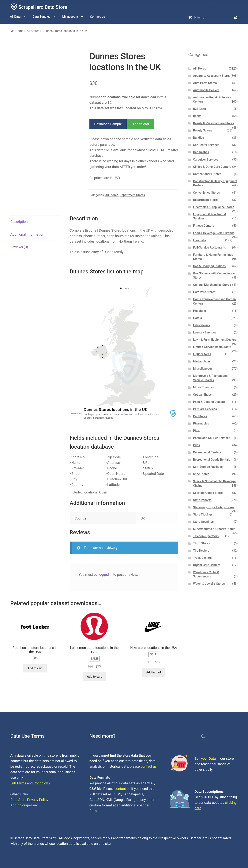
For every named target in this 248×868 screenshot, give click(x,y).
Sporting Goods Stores (208, 493)
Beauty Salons (203, 130)
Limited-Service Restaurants (212, 347)
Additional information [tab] (27, 234)
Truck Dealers (202, 558)
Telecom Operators (206, 536)
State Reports (202, 500)
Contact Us (98, 17)
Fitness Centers (204, 226)
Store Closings (203, 514)
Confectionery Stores (207, 174)
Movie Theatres (203, 387)
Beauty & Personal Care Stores (214, 123)
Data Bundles (41, 17)
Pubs (197, 445)
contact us (148, 766)
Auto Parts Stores (205, 83)
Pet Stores (200, 416)
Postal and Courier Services (212, 438)
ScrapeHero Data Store (43, 7)
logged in (105, 575)
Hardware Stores (204, 292)
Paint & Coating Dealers (209, 402)
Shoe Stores (201, 474)
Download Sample (108, 124)
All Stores (33, 31)
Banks (197, 116)
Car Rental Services (206, 145)
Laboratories (202, 325)
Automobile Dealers (206, 90)
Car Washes (201, 152)
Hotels (197, 318)
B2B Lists (199, 109)
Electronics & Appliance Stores (214, 207)
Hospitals (199, 311)
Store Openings (203, 522)
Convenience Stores (207, 193)
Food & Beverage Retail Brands (214, 233)
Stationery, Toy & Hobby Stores (214, 507)
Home (19, 31)
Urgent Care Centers (207, 565)
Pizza (197, 431)
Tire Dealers (201, 551)
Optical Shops (202, 395)
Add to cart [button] (35, 668)
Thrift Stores (202, 543)
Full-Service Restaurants (210, 247)
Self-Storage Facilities (208, 467)
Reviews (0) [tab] (19, 247)
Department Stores (132, 195)
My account (70, 17)
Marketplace (201, 361)
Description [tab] (19, 222)
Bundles (199, 138)
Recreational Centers (207, 452)
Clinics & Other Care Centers (212, 167)
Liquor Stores (202, 354)
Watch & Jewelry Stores (209, 584)
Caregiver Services (206, 160)
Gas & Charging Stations (209, 266)
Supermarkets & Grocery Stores (214, 529)
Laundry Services (205, 332)
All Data (15, 17)
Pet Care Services (205, 409)
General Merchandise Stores (212, 285)
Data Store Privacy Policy (29, 800)
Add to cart (141, 124)
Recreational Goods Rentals (212, 460)
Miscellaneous (203, 369)
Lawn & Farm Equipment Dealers (215, 340)
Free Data (199, 240)
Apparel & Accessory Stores (212, 76)
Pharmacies (201, 423)
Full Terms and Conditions (30, 783)
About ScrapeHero (24, 805)
